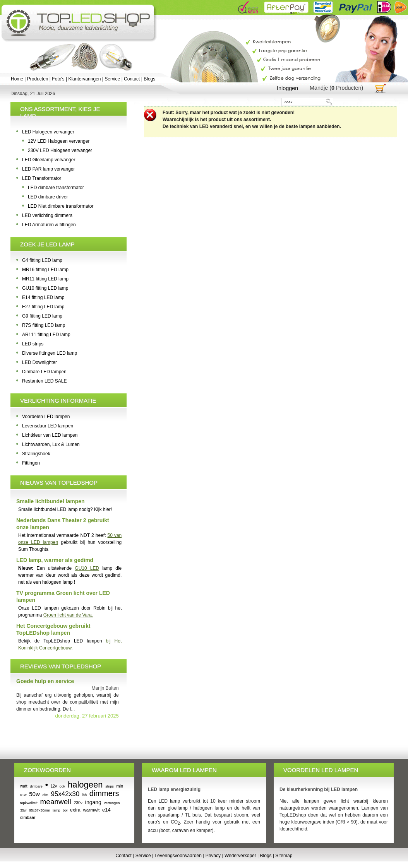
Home (17, 79)
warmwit (91, 810)
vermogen (112, 803)
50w (34, 794)
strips (110, 786)
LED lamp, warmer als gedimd (55, 560)
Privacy (213, 856)
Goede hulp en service (45, 681)
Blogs (149, 79)
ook (63, 786)
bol (65, 810)
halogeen (85, 785)
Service (112, 79)
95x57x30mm (39, 810)
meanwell (56, 802)
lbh (84, 795)
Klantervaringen (84, 79)
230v (78, 803)
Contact (132, 79)
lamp (57, 810)
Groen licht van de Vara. (68, 615)
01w (23, 795)
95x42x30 (65, 794)
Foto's (58, 79)
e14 (106, 810)
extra (75, 810)
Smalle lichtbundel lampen (51, 501)
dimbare (36, 786)
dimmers (104, 793)
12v (54, 786)
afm (45, 795)
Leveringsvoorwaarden (178, 856)
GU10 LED (87, 568)
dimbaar (28, 817)
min (120, 786)
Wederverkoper (240, 856)
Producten (38, 79)
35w (23, 810)
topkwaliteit (29, 803)
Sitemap (284, 856)
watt (24, 786)
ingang (93, 802)
